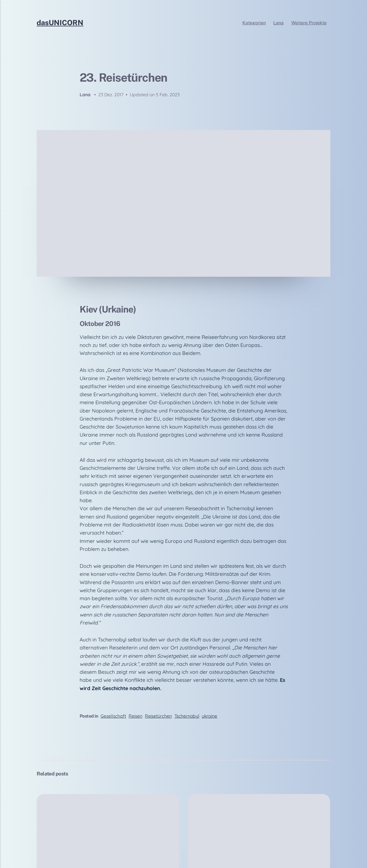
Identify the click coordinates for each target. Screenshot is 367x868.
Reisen (136, 716)
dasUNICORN (60, 23)
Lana (278, 23)
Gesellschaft (113, 716)
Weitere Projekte (309, 23)
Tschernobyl (187, 716)
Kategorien (254, 23)
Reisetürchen (158, 716)
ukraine (209, 716)
